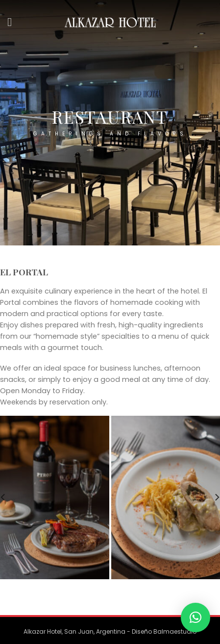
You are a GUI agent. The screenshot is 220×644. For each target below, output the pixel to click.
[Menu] (13, 22)
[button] (196, 617)
